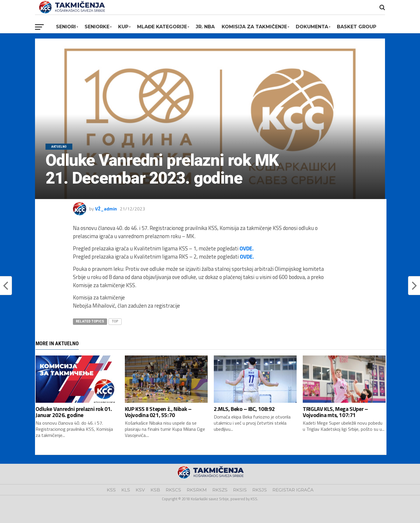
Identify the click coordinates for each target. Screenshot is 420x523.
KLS (126, 490)
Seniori (66, 27)
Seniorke (97, 27)
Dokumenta (312, 27)
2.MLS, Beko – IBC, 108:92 (244, 409)
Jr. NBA (205, 27)
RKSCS (173, 490)
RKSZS (220, 490)
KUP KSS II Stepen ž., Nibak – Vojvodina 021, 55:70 (158, 412)
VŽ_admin (106, 209)
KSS (111, 490)
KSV (140, 490)
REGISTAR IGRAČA (293, 490)
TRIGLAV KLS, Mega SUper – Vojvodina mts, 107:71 (335, 412)
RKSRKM (197, 490)
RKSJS (260, 490)
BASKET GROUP (357, 27)
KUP (123, 27)
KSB (155, 490)
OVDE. (247, 248)
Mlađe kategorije (162, 27)
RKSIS (240, 490)
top (115, 321)
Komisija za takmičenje (254, 27)
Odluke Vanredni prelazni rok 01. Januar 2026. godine (74, 412)
